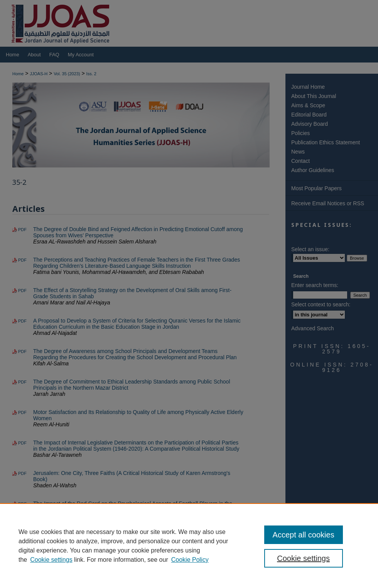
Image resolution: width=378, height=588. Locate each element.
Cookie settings (51, 560)
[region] (189, 546)
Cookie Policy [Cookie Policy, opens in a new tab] (190, 560)
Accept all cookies (304, 535)
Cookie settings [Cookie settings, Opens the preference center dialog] (303, 558)
